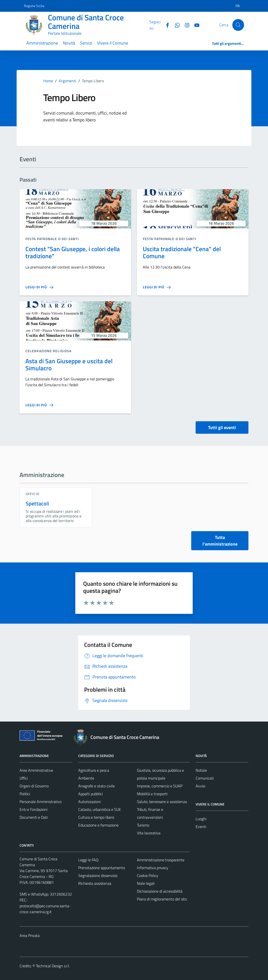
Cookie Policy (148, 875)
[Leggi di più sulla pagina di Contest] (39, 287)
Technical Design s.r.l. (53, 966)
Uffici (24, 778)
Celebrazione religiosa (48, 351)
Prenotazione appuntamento (102, 868)
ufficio (33, 494)
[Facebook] (166, 25)
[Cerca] (238, 25)
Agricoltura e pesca (94, 770)
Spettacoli (38, 503)
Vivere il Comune (113, 43)
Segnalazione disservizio (98, 875)
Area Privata (30, 935)
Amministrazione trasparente (161, 860)
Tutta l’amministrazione (220, 541)
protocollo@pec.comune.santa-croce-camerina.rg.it (45, 909)
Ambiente (86, 778)
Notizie (201, 770)
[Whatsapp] (175, 25)
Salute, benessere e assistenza (162, 802)
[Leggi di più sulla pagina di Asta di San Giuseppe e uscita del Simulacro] (39, 405)
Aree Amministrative (36, 770)
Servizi (86, 43)
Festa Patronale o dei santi (52, 239)
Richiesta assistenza (95, 883)
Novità (69, 43)
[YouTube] (195, 25)
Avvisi (200, 786)
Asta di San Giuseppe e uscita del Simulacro (69, 364)
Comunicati (205, 778)
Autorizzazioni (89, 802)
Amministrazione (42, 43)
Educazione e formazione (98, 825)
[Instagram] (185, 25)
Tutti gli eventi (222, 427)
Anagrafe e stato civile (96, 786)
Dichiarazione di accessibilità (160, 891)
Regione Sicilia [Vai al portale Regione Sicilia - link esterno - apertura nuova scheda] (34, 6)
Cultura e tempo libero (96, 817)
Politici (25, 794)
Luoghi (201, 819)
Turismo (143, 825)
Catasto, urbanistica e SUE (100, 809)
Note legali (146, 883)
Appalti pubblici (90, 794)
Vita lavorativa (149, 833)
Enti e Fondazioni (33, 809)
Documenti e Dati (34, 817)
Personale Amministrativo (41, 802)
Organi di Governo (34, 786)
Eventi (201, 827)
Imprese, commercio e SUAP (160, 786)
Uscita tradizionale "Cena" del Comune (182, 252)
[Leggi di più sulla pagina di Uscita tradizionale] (157, 287)
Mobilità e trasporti (152, 794)
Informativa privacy (153, 868)
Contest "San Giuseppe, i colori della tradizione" (73, 252)
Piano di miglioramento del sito (162, 899)
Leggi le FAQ (88, 860)
